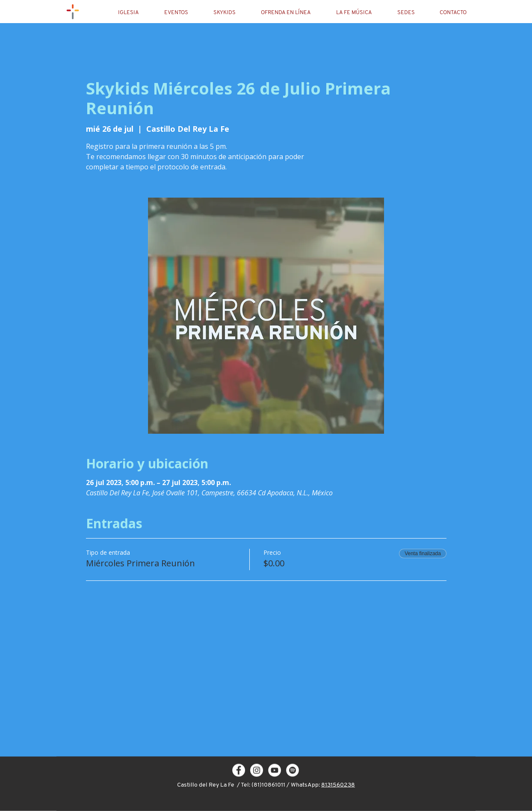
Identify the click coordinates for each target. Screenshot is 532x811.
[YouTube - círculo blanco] (275, 770)
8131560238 (338, 785)
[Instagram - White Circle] (257, 770)
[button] (136, 13)
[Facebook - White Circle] (239, 770)
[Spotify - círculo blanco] (293, 770)
